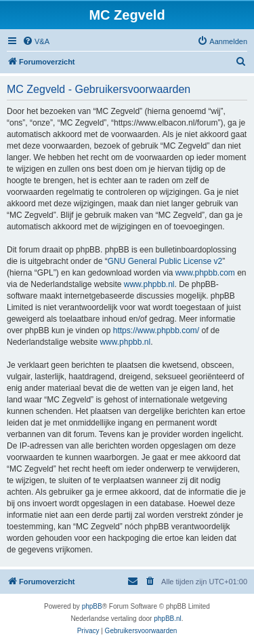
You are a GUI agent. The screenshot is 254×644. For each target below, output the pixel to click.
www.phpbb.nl (149, 284)
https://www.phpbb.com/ (156, 330)
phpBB (92, 606)
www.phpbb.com (205, 273)
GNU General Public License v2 (165, 261)
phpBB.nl (168, 619)
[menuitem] (36, 41)
